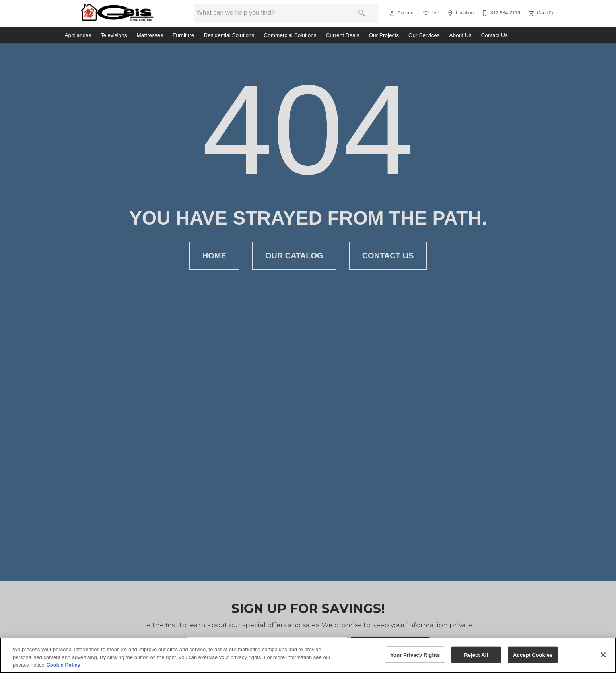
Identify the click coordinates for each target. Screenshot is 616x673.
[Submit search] (362, 13)
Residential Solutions (229, 35)
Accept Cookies (533, 655)
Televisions (114, 35)
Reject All (476, 655)
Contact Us (494, 35)
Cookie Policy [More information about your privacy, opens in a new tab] (63, 665)
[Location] (460, 13)
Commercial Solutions (290, 35)
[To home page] (117, 13)
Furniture (183, 35)
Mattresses (150, 35)
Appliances (78, 35)
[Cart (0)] (540, 13)
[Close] (603, 655)
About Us (461, 35)
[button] (392, 13)
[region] (308, 655)
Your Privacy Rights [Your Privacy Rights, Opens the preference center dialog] (415, 655)
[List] (430, 13)
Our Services (424, 35)
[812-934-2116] (500, 13)
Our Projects (384, 35)
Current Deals (343, 35)
